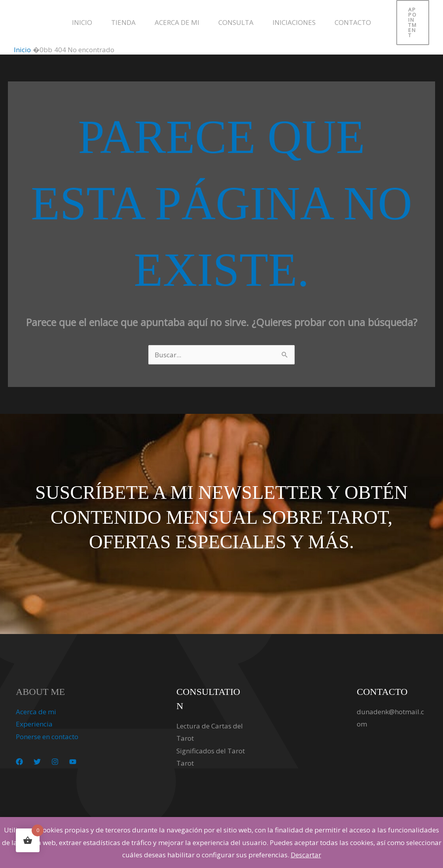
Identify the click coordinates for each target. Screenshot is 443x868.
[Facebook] (19, 762)
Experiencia (34, 724)
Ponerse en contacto (47, 737)
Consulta (236, 22)
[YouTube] (73, 762)
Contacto (353, 22)
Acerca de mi (177, 22)
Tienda (123, 22)
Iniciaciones (294, 22)
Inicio (82, 22)
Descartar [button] (306, 855)
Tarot (185, 763)
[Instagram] (55, 762)
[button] (413, 23)
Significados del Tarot (211, 751)
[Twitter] (37, 762)
